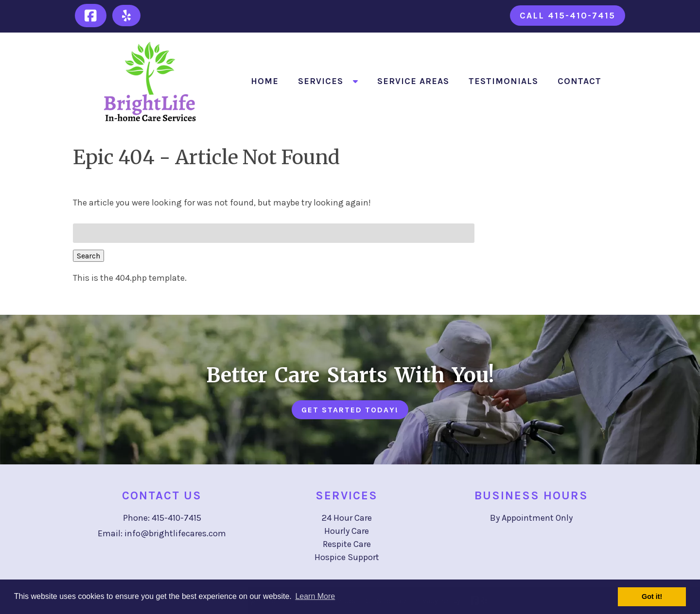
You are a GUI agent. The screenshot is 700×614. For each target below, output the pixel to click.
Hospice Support (347, 557)
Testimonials (503, 81)
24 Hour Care (347, 518)
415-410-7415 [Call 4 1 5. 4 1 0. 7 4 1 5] (176, 518)
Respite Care (347, 544)
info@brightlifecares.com (175, 533)
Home (265, 81)
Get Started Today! (350, 410)
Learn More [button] (315, 596)
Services (321, 81)
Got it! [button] (652, 597)
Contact (579, 81)
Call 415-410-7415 (568, 16)
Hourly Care (347, 531)
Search (88, 256)
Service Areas (413, 81)
